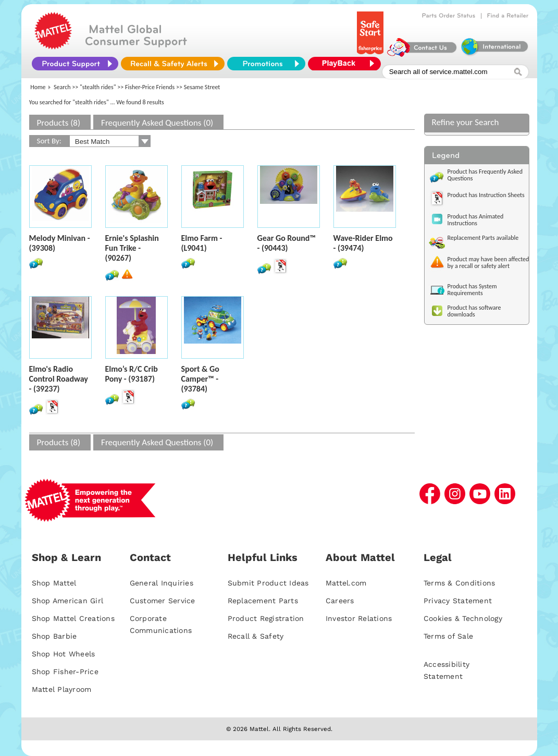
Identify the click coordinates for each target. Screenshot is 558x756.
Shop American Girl (68, 601)
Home (38, 87)
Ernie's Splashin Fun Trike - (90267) (132, 248)
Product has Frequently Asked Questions (485, 175)
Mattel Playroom (62, 689)
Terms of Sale (448, 636)
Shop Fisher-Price (65, 672)
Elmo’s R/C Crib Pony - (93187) (132, 374)
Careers (340, 601)
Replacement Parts (263, 601)
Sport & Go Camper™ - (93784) (200, 379)
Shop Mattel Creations (73, 618)
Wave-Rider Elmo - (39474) (363, 243)
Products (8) (59, 123)
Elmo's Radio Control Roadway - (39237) (59, 379)
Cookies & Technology (463, 618)
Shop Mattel (54, 583)
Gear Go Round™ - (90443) (287, 243)
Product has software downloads (474, 311)
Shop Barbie (54, 636)
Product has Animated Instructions (476, 220)
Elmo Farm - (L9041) (202, 243)
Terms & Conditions (460, 583)
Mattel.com (346, 583)
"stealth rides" (98, 87)
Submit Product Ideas (268, 583)
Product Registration (266, 618)
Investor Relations (359, 618)
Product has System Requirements (472, 290)
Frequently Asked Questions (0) (157, 123)
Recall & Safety (256, 636)
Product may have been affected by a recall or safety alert (488, 263)
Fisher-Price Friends (150, 87)
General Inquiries (162, 583)
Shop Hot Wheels (64, 654)
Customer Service (163, 601)
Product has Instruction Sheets (486, 195)
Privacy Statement (458, 601)
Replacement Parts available (483, 238)
